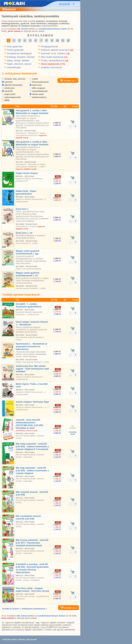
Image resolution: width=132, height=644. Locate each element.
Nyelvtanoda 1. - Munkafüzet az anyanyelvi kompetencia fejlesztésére (32, 347)
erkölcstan (8, 88)
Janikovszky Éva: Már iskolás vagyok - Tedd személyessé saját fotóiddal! (32, 369)
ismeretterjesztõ (39, 91)
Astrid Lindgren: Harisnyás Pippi (32, 402)
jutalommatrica (38, 97)
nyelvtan (7, 82)
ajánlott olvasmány (12, 85)
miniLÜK (7, 91)
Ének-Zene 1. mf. (24, 233)
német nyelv (37, 94)
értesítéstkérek (73, 433)
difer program (37, 88)
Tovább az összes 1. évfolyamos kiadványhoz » (24, 609)
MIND (6, 100)
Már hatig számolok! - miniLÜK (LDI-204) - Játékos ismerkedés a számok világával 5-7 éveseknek (32, 447)
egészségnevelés (12, 97)
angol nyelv (9, 94)
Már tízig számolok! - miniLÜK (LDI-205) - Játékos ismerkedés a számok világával (32, 471)
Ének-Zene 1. (22, 209)
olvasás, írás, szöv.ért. (14, 79)
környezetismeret (39, 82)
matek (34, 79)
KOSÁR (65, 81)
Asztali (34, 639)
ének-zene (36, 85)
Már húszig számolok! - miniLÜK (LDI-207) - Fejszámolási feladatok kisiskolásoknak (32, 543)
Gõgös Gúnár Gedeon (27, 173)
